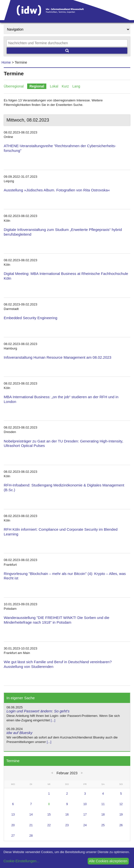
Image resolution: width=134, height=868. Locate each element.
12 (121, 804)
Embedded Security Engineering (31, 318)
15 (49, 815)
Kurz (65, 86)
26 (121, 825)
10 (85, 804)
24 (85, 825)
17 (85, 815)
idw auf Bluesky (19, 733)
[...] (53, 720)
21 (31, 825)
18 (103, 815)
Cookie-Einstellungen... (21, 861)
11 (103, 804)
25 (103, 825)
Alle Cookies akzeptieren (108, 861)
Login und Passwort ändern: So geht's (38, 711)
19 (121, 815)
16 (67, 815)
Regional (37, 86)
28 (31, 836)
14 (31, 815)
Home (6, 62)
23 (67, 825)
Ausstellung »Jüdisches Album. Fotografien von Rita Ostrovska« (57, 190)
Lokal (54, 86)
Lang (76, 86)
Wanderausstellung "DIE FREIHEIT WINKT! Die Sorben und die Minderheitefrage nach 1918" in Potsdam (57, 620)
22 (49, 825)
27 (13, 836)
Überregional (14, 86)
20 (13, 825)
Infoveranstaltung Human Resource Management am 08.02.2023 (58, 357)
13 (13, 815)
